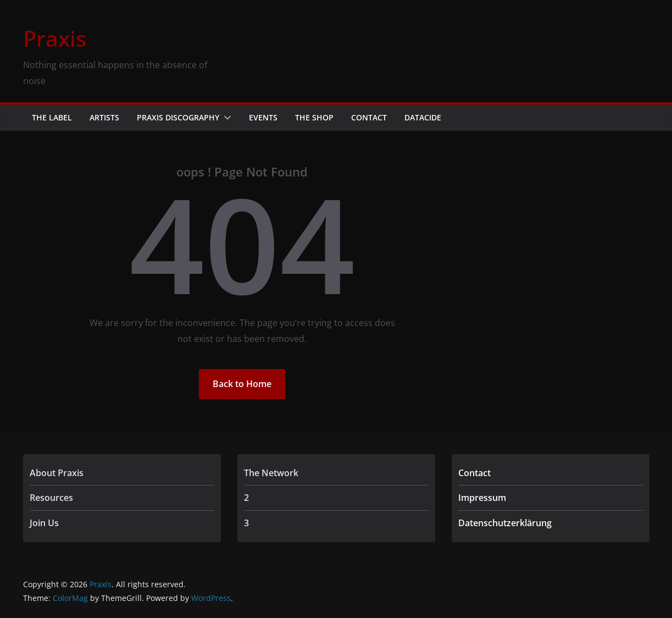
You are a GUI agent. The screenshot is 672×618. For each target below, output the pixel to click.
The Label (52, 117)
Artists (104, 117)
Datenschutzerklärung (505, 523)
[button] (225, 118)
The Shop (314, 117)
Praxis (55, 38)
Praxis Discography (178, 117)
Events (263, 117)
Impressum (482, 498)
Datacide (423, 117)
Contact (369, 117)
